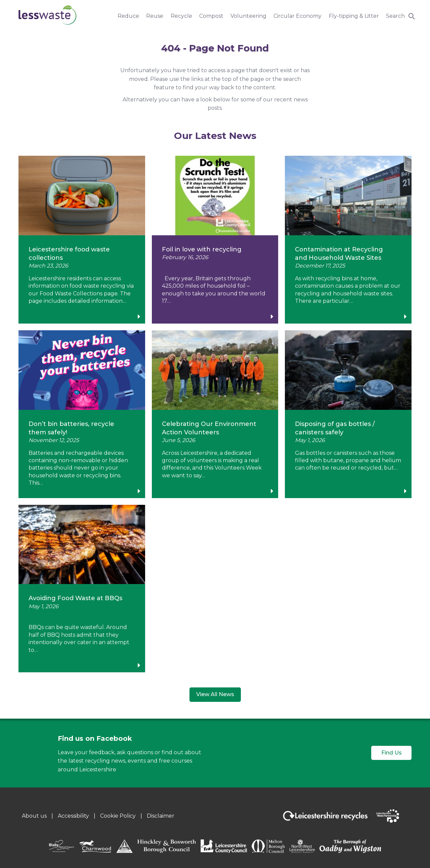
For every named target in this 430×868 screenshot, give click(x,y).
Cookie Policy (118, 816)
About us (34, 816)
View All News (215, 694)
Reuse (155, 16)
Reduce (128, 16)
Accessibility (73, 816)
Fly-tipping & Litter (354, 16)
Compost (211, 16)
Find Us (392, 753)
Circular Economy (297, 16)
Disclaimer (161, 816)
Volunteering (248, 16)
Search (395, 16)
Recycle (181, 16)
